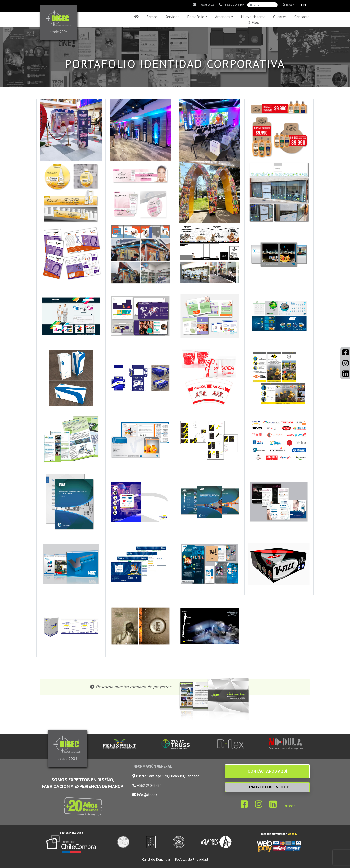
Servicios (172, 17)
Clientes (280, 17)
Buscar (288, 5)
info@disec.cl (204, 5)
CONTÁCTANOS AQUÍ (267, 771)
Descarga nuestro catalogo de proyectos (134, 687)
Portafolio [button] (196, 17)
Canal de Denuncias (157, 859)
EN (303, 5)
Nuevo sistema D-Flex (253, 19)
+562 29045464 (232, 5)
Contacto (302, 17)
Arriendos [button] (223, 17)
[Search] (262, 5)
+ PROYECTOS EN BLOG (267, 787)
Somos (152, 17)
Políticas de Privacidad (192, 859)
